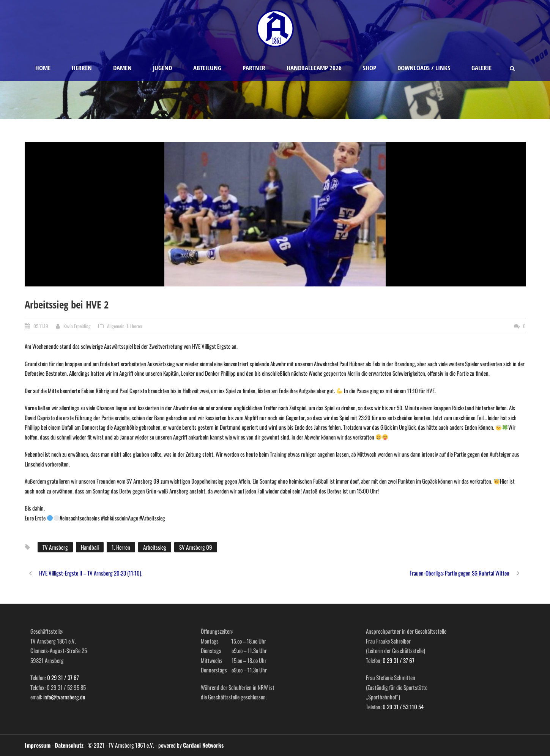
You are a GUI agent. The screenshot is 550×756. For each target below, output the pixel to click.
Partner (254, 68)
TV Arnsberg (55, 547)
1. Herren (134, 326)
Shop (370, 68)
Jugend (162, 68)
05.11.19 (41, 326)
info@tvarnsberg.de (64, 697)
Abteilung (207, 68)
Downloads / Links (424, 68)
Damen (122, 68)
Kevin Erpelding (77, 326)
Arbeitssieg (155, 547)
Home (43, 68)
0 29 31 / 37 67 (63, 677)
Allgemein (116, 326)
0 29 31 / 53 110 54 (403, 707)
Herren (82, 68)
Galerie (481, 68)
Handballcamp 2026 (314, 68)
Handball (90, 547)
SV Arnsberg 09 (196, 547)
